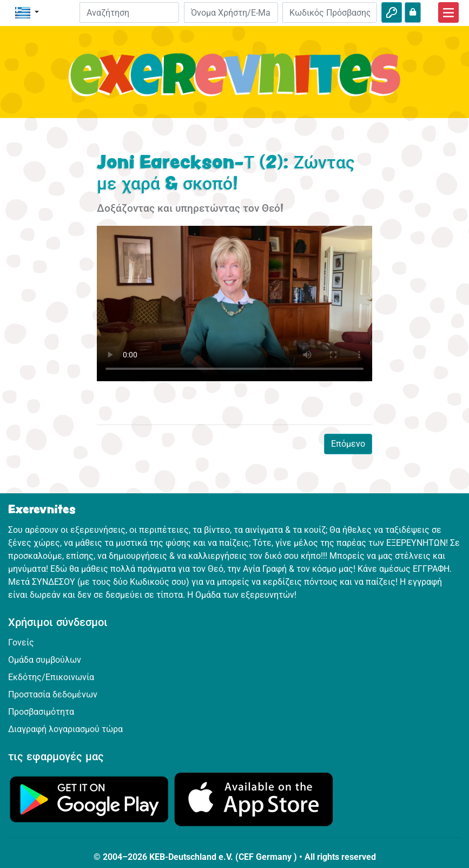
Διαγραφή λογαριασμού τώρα (65, 729)
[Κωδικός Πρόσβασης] (330, 12)
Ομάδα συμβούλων (45, 660)
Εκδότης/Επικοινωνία (51, 677)
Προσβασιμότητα (41, 712)
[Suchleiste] (129, 12)
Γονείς (21, 642)
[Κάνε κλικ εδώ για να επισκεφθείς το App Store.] (254, 798)
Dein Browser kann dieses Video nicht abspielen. (234, 303)
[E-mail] (231, 12)
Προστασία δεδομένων (53, 694)
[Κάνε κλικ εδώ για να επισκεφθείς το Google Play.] (89, 798)
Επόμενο (348, 444)
